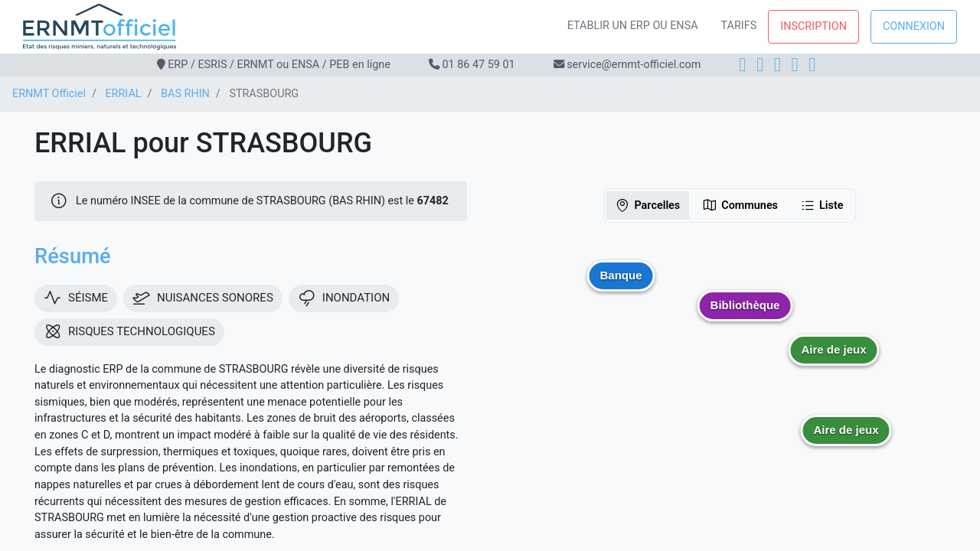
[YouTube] (812, 65)
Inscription (813, 26)
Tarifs (739, 26)
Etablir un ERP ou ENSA (633, 26)
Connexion (914, 26)
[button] (834, 361)
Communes (740, 205)
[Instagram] (760, 65)
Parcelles (647, 205)
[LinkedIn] (777, 65)
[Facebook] (742, 65)
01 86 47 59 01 (478, 65)
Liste (822, 205)
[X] (795, 65)
